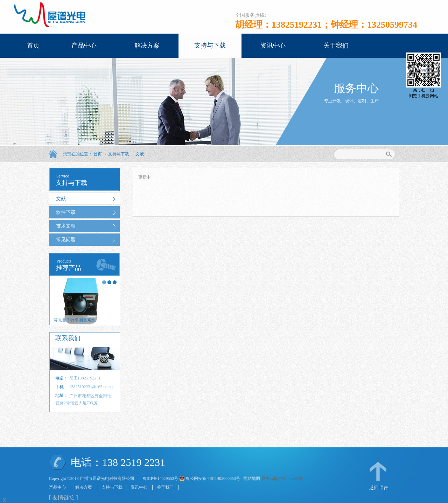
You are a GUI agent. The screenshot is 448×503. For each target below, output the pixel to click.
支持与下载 (119, 154)
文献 (140, 154)
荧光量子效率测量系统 (75, 320)
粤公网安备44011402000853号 (213, 478)
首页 (33, 46)
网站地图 (251, 478)
